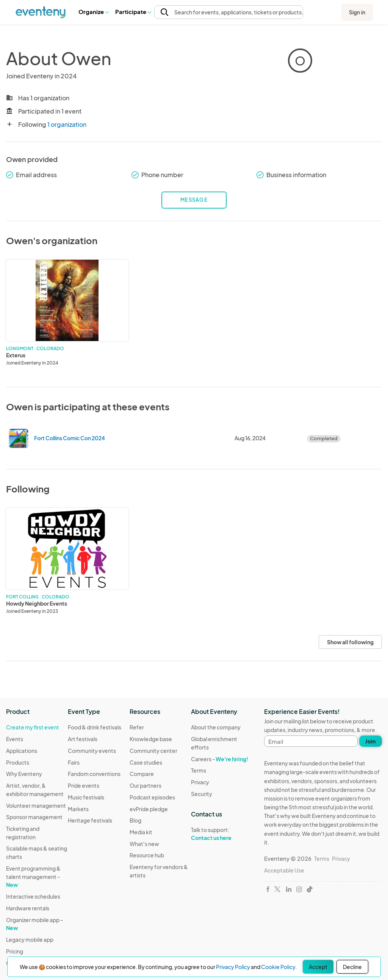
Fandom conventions (94, 774)
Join (370, 741)
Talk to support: (222, 834)
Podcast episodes (152, 797)
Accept (318, 967)
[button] (93, 12)
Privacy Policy (233, 967)
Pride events (84, 785)
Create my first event (33, 727)
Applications (22, 751)
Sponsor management (34, 817)
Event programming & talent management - (33, 876)
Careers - (220, 759)
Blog (135, 820)
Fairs (74, 762)
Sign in (357, 12)
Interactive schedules (33, 896)
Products (18, 762)
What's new (144, 844)
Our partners (145, 785)
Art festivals (83, 739)
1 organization (67, 124)
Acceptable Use (284, 870)
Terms (199, 770)
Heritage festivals (90, 820)
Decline (352, 967)
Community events (92, 751)
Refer (137, 727)
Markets (78, 809)
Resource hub (147, 855)
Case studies (146, 762)
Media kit (141, 832)
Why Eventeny (24, 774)
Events (15, 739)
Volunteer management (36, 806)
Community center (153, 751)
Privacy (200, 782)
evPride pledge (149, 809)
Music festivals (86, 797)
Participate (133, 12)
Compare (142, 774)
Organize (93, 12)
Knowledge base (151, 739)
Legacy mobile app (30, 939)
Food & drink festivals (95, 727)
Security (202, 794)
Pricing (15, 951)
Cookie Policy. (279, 967)
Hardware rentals (28, 908)
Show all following (350, 642)
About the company (216, 727)
